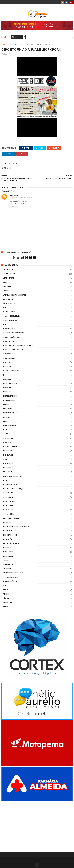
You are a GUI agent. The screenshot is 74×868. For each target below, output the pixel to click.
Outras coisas (9, 514)
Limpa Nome (8, 472)
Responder (13, 207)
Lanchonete (8, 468)
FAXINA (6, 421)
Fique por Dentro (10, 425)
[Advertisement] (37, 823)
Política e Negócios (11, 535)
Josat (6, 459)
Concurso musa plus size (14, 350)
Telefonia (7, 569)
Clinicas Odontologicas (14, 333)
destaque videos (10, 383)
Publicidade (8, 548)
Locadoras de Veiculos (13, 476)
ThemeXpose (27, 860)
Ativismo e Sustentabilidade (15, 295)
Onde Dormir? (9, 505)
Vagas (6, 586)
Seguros (7, 560)
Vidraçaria (8, 602)
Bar (5, 308)
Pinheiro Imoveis (10, 531)
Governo (7, 442)
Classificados (9, 329)
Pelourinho (8, 522)
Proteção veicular (11, 543)
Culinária (7, 367)
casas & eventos (10, 320)
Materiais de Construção (14, 489)
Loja (5, 480)
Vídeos (6, 598)
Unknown (14, 195)
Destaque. (7, 388)
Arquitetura (8, 291)
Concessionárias (10, 341)
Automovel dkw (10, 303)
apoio (6, 282)
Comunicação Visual (12, 337)
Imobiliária (8, 451)
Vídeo (6, 590)
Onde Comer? (9, 497)
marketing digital (11, 484)
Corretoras (8, 362)
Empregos (7, 404)
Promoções (8, 539)
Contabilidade (9, 358)
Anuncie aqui (9, 278)
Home (4, 37)
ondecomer (8, 510)
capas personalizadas (12, 316)
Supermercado (9, 565)
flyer (5, 430)
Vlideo (6, 607)
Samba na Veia (9, 552)
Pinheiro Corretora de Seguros (16, 527)
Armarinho (8, 286)
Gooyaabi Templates (53, 860)
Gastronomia (9, 438)
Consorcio (8, 354)
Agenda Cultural (10, 274)
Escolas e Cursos (10, 413)
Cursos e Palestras (11, 371)
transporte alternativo (13, 573)
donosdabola (9, 400)
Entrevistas (8, 409)
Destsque (7, 392)
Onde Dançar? (9, 501)
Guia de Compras (10, 447)
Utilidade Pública (10, 581)
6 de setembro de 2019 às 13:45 (21, 198)
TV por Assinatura (11, 577)
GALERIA (6, 434)
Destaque (7, 379)
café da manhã (9, 312)
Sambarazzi (8, 556)
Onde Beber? (14, 45)
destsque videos (10, 396)
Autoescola (8, 299)
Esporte (7, 417)
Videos (6, 594)
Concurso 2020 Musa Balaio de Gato (18, 345)
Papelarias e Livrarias (12, 518)
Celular (6, 324)
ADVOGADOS (8, 270)
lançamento (8, 463)
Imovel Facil (8, 455)
